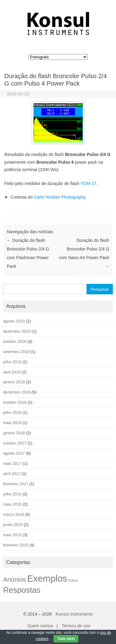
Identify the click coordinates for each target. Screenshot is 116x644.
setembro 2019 (16, 352)
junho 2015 (13, 525)
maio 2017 (12, 463)
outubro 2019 (15, 341)
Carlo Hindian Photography (60, 197)
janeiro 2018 (14, 433)
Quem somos (40, 626)
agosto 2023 (14, 321)
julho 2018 (12, 412)
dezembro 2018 (17, 392)
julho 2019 (12, 362)
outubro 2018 (15, 402)
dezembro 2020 (17, 331)
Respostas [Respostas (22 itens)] (22, 590)
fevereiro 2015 (16, 545)
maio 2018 (12, 423)
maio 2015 (12, 535)
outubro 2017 (15, 443)
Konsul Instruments (74, 614)
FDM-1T (88, 183)
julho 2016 (12, 494)
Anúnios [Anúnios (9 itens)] (15, 579)
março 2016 (13, 514)
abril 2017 (12, 474)
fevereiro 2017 (16, 484)
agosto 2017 (14, 453)
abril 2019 (12, 372)
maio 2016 (12, 504)
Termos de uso (76, 626)
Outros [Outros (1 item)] (73, 580)
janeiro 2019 (14, 382)
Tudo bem (66, 639)
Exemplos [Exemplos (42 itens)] (47, 578)
